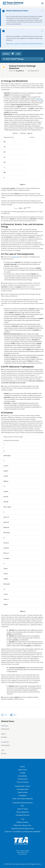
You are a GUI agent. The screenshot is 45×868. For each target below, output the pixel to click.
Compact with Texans (22, 786)
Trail (22, 819)
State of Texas (23, 809)
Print (6, 715)
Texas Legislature (23, 812)
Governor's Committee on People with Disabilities (23, 832)
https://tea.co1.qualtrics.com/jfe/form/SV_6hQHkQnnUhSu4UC (25, 44)
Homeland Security (22, 815)
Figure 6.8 (15, 257)
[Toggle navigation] (42, 3)
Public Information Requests (22, 799)
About (23, 767)
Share (15, 715)
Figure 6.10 (39, 99)
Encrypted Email (22, 789)
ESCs (23, 806)
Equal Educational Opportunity (22, 828)
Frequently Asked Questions (23, 803)
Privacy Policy (23, 779)
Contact (23, 773)
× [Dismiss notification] (42, 11)
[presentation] (22, 133)
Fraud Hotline (23, 792)
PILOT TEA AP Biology (13, 59)
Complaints (22, 795)
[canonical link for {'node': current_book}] (13, 54)
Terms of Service (23, 782)
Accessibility (22, 776)
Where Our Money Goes (22, 825)
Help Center (23, 770)
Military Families (22, 822)
